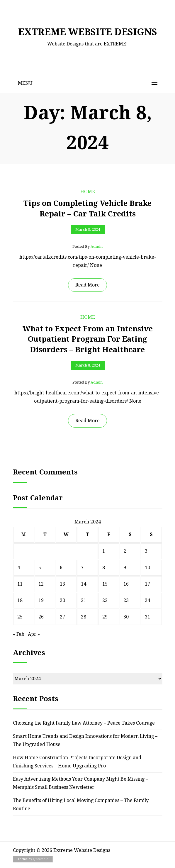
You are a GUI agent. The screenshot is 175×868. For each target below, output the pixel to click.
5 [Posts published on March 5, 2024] (40, 568)
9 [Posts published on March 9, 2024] (125, 568)
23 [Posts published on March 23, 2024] (126, 600)
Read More (87, 285)
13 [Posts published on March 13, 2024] (62, 584)
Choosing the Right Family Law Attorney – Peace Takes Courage (84, 723)
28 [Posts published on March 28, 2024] (84, 617)
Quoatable (41, 859)
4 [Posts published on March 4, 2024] (19, 568)
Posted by (87, 247)
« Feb (19, 634)
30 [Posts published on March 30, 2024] (126, 617)
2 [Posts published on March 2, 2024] (125, 551)
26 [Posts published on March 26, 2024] (41, 617)
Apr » (34, 634)
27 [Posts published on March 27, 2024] (62, 617)
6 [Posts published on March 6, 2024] (61, 568)
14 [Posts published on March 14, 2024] (84, 584)
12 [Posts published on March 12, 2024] (41, 584)
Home (88, 192)
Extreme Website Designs (88, 32)
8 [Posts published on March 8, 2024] (104, 568)
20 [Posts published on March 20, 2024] (62, 600)
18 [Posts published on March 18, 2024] (20, 600)
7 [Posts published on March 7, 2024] (82, 568)
